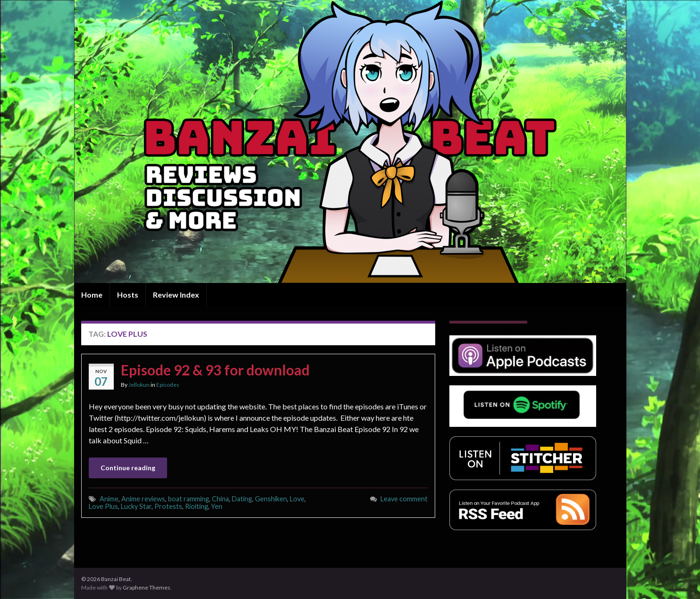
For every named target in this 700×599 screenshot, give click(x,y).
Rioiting (197, 506)
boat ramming (189, 499)
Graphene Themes (147, 587)
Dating (242, 499)
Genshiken (271, 499)
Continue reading (128, 468)
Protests (168, 506)
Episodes (168, 385)
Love (297, 499)
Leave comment (404, 499)
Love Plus (103, 506)
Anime (109, 499)
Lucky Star (136, 506)
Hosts (128, 295)
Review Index (176, 295)
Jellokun (139, 385)
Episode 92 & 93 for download (215, 370)
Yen (217, 506)
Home (92, 295)
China (220, 499)
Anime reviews (143, 499)
